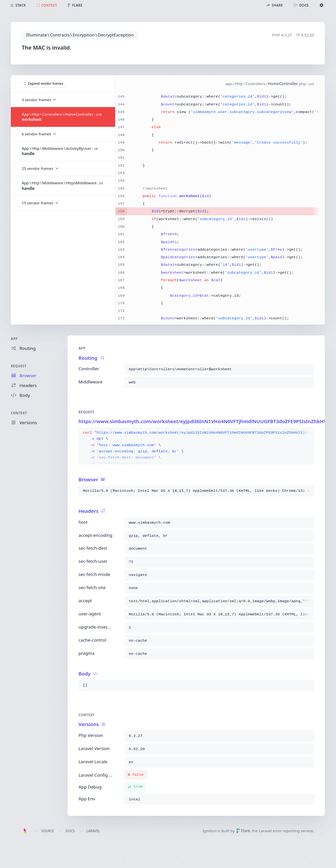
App (14, 339)
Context (19, 413)
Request (19, 366)
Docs (70, 831)
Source (48, 831)
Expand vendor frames (44, 84)
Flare (243, 831)
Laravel (93, 831)
